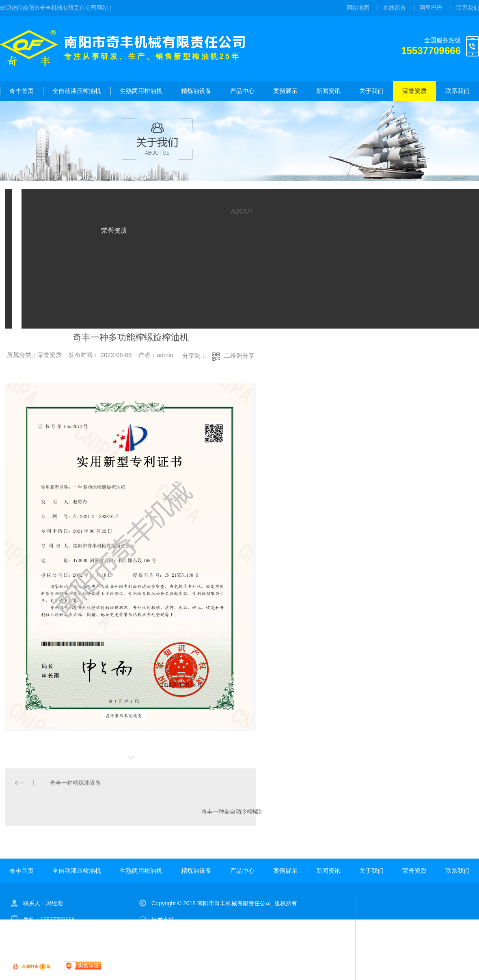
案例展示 (285, 91)
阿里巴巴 (431, 8)
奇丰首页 (22, 91)
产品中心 (242, 91)
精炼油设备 (196, 91)
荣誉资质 (414, 91)
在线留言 (395, 8)
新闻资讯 (328, 91)
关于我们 (371, 91)
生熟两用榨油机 (141, 91)
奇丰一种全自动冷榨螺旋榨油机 (241, 811)
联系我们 (468, 8)
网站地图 (358, 8)
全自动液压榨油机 (77, 91)
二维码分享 (239, 356)
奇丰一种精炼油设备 (76, 783)
